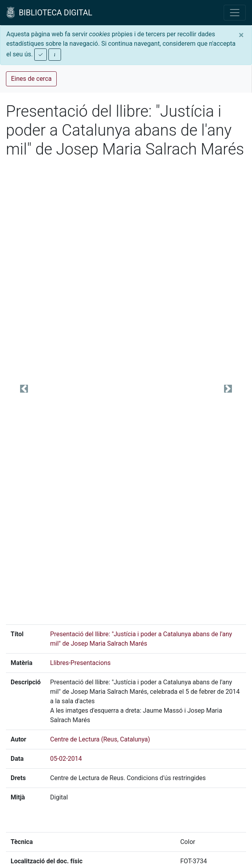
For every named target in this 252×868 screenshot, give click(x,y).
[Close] (241, 35)
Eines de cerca (31, 79)
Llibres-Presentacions (80, 663)
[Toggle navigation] (235, 13)
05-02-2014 (66, 759)
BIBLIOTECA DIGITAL (49, 13)
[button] (24, 388)
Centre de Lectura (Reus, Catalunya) (100, 739)
